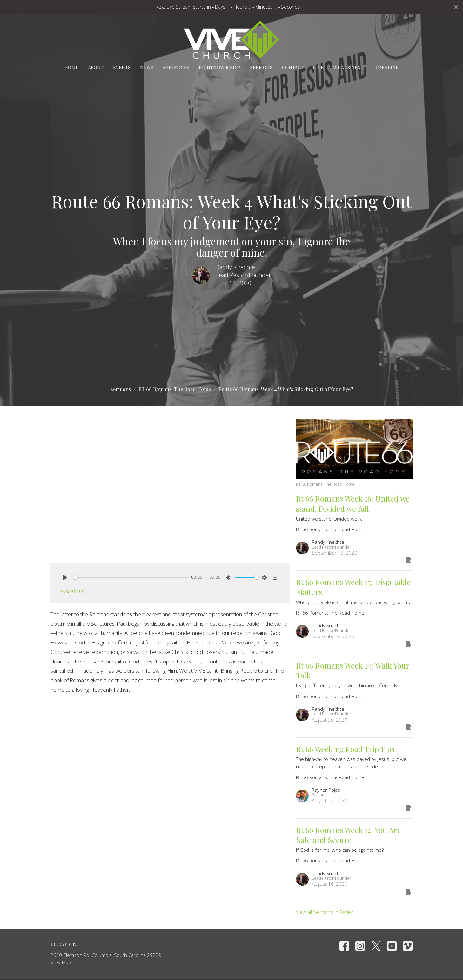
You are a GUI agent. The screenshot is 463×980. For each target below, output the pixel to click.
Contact (293, 67)
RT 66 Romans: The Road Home (175, 389)
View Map (61, 962)
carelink (387, 67)
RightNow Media (220, 67)
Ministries (176, 67)
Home (71, 67)
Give (318, 67)
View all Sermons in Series (325, 912)
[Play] (65, 577)
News (147, 67)
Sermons (261, 67)
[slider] (131, 577)
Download (72, 591)
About (96, 67)
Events (122, 67)
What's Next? (350, 67)
